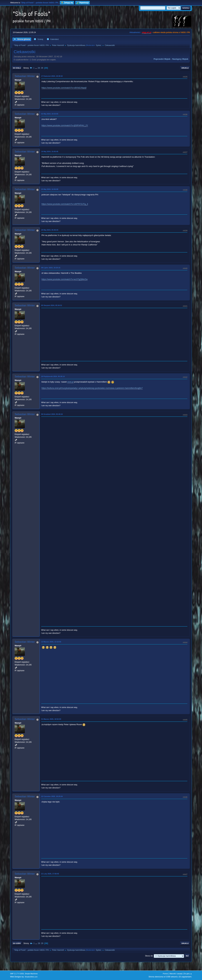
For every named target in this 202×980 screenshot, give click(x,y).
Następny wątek (180, 59)
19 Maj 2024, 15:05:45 (50, 152)
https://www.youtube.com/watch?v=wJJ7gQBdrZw (65, 279)
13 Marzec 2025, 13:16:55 (51, 642)
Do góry (17, 943)
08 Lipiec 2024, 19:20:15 (51, 268)
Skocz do (149, 956)
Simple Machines (31, 974)
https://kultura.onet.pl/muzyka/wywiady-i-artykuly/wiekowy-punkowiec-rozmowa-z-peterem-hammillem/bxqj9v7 (92, 388)
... (36, 68)
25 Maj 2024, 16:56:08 (50, 189)
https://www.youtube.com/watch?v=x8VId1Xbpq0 (64, 88)
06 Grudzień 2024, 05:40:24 (52, 414)
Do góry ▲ (188, 974)
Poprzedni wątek (162, 59)
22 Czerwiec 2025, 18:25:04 (52, 796)
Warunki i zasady (176, 974)
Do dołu (17, 68)
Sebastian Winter (25, 76)
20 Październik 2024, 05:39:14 (53, 376)
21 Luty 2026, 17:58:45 (50, 874)
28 (39, 68)
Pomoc (165, 974)
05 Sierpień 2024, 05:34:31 (52, 305)
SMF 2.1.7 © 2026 (17, 974)
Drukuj (185, 68)
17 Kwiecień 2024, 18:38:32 (52, 76)
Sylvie (98, 45)
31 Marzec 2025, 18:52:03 (51, 719)
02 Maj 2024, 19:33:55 (50, 114)
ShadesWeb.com (31, 977)
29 (42, 68)
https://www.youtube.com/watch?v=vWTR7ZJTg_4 (65, 204)
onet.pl (70, 382)
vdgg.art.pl (147, 32)
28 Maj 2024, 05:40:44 (50, 230)
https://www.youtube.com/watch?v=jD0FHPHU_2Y (65, 125)
